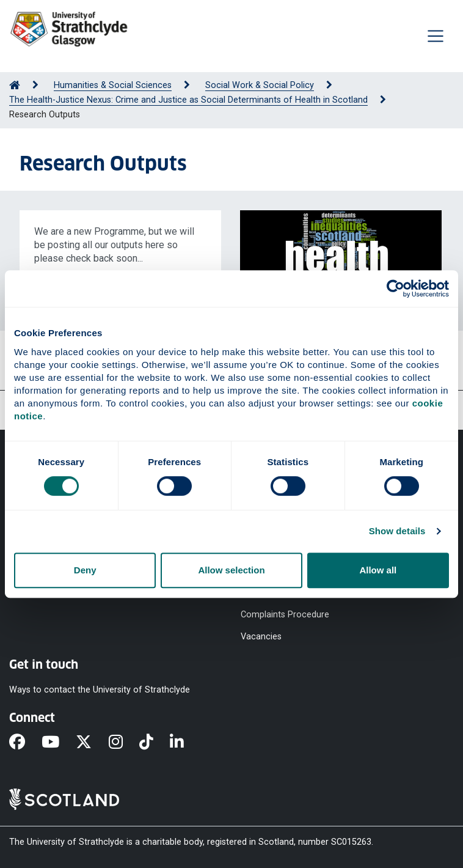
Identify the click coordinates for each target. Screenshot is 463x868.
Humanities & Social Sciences (113, 85)
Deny (85, 570)
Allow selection (231, 570)
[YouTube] (59, 743)
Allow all (378, 570)
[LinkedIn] (185, 743)
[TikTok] (155, 743)
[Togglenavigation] (436, 36)
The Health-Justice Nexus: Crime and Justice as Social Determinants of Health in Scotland (188, 100)
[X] (92, 743)
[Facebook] (25, 743)
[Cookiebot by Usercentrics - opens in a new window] (396, 289)
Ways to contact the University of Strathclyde (100, 690)
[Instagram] (124, 743)
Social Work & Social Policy (260, 85)
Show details (397, 531)
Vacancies (261, 637)
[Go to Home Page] (15, 85)
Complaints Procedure (285, 614)
